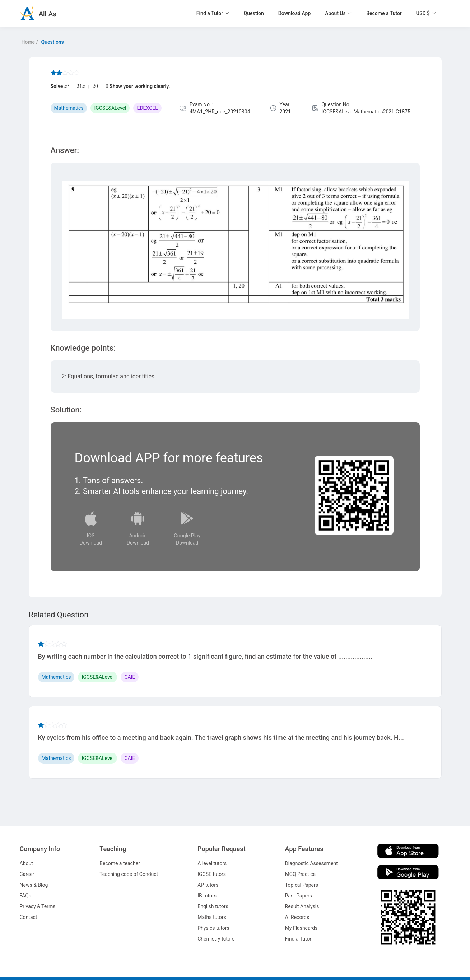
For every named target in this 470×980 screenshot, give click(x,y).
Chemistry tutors (216, 939)
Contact (29, 917)
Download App (295, 13)
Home (28, 42)
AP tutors (208, 885)
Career (27, 874)
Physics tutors (213, 928)
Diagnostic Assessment (311, 863)
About (26, 863)
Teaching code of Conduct (129, 874)
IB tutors (207, 896)
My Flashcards (301, 928)
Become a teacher (120, 863)
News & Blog (34, 885)
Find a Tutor (298, 939)
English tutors (213, 906)
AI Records (297, 917)
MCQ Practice (300, 874)
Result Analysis (302, 906)
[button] (213, 13)
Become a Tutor (384, 13)
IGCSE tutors (212, 874)
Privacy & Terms (38, 906)
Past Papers (299, 896)
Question (254, 13)
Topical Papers (302, 885)
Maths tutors (212, 917)
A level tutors (212, 863)
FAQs (26, 896)
